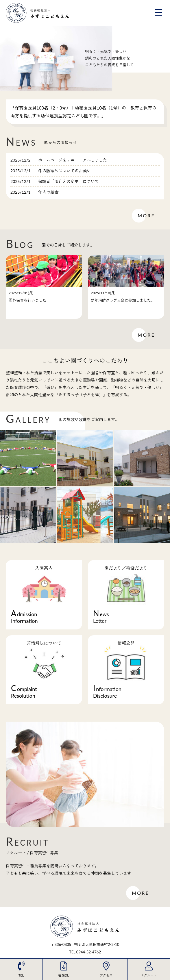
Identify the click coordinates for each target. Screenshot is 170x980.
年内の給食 (48, 192)
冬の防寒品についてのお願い (64, 171)
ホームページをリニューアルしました (73, 160)
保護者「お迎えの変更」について (69, 181)
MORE (146, 216)
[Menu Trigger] (159, 12)
